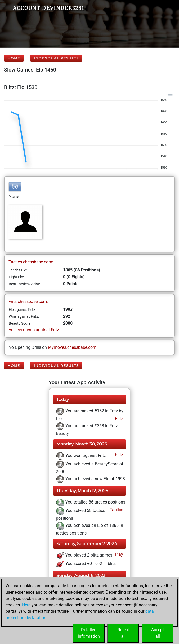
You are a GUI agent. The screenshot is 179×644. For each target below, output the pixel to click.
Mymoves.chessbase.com (72, 347)
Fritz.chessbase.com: (28, 301)
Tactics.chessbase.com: (31, 262)
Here (26, 605)
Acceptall (158, 633)
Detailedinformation (89, 633)
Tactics (116, 510)
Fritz (118, 419)
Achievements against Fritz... (35, 330)
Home (14, 58)
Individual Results (56, 58)
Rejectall (123, 633)
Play (118, 554)
